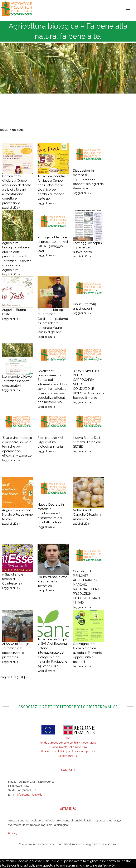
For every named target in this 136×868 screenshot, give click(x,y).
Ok (113, 865)
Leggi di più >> (11, 208)
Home (4, 130)
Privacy (13, 833)
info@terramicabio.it (29, 795)
